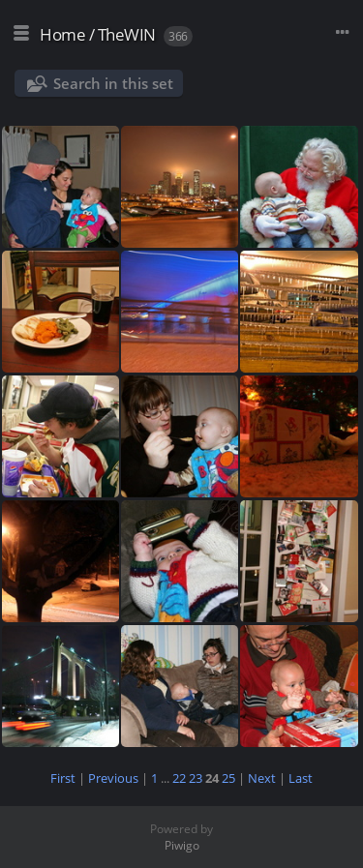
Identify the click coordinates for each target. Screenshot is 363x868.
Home (62, 34)
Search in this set (113, 83)
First (63, 778)
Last (301, 778)
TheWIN (127, 34)
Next (262, 778)
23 (196, 778)
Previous (113, 778)
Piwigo (182, 845)
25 (228, 778)
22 (179, 778)
